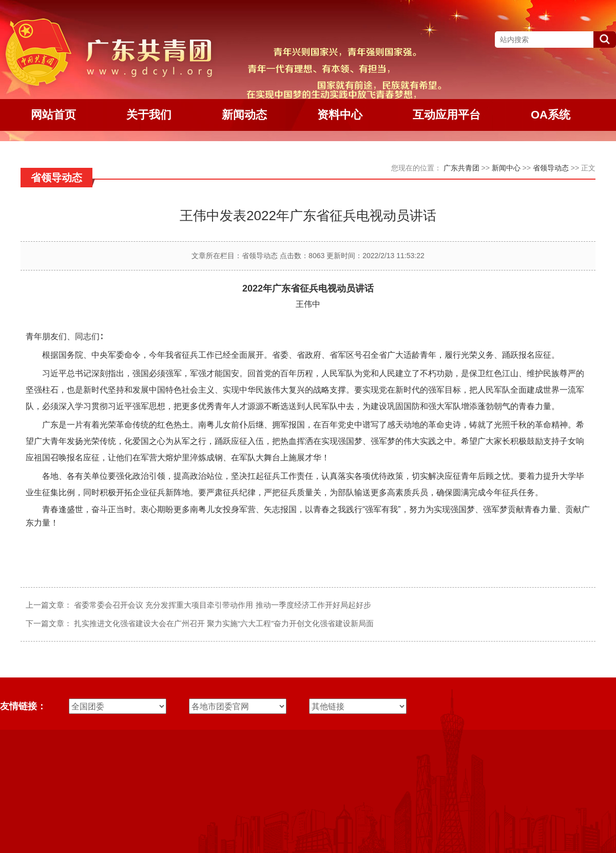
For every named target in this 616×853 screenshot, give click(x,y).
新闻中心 (506, 168)
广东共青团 (461, 168)
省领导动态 (551, 168)
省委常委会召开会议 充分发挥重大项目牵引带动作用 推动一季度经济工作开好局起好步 (222, 605)
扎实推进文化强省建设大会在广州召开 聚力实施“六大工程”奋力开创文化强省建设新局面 (224, 623)
